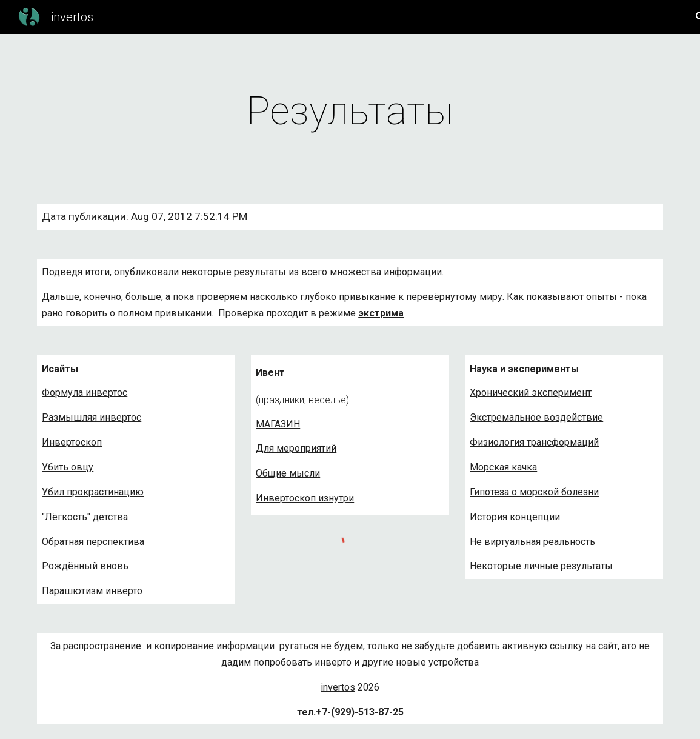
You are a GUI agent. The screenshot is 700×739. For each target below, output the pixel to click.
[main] (350, 112)
